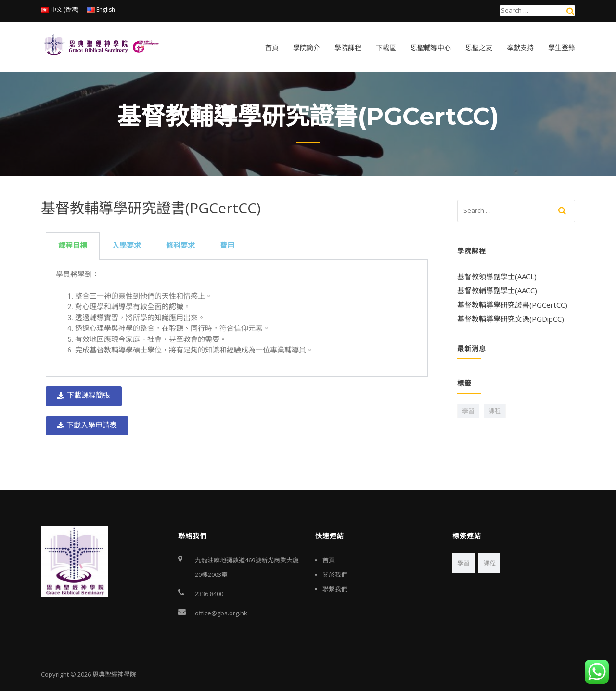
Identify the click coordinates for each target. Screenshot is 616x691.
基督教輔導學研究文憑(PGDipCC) (511, 319)
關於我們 (335, 574)
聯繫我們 (335, 589)
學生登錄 (562, 48)
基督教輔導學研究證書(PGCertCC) (512, 305)
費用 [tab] (227, 246)
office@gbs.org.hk (221, 613)
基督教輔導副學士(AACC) (497, 290)
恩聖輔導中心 (431, 48)
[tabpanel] (237, 318)
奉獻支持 (520, 48)
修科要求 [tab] (180, 246)
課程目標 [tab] (73, 246)
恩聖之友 (479, 48)
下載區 (386, 48)
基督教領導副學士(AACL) (497, 276)
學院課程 (348, 48)
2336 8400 (209, 594)
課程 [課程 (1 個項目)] (495, 411)
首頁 (272, 48)
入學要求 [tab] (127, 246)
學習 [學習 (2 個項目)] (468, 411)
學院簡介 (307, 48)
